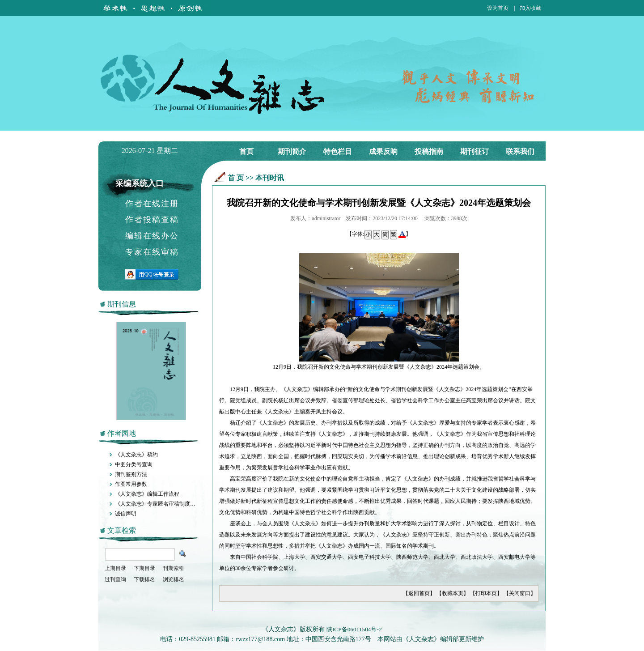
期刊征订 (475, 151)
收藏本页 (453, 593)
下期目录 (144, 568)
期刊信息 (122, 304)
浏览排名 (174, 579)
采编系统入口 (140, 183)
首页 (246, 151)
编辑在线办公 (152, 236)
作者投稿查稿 (152, 220)
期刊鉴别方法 (131, 474)
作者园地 (122, 433)
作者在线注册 (152, 204)
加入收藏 (530, 8)
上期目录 (115, 568)
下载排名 (144, 579)
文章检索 (122, 530)
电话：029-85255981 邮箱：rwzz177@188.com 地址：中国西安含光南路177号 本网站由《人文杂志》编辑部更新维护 (322, 639)
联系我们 (520, 151)
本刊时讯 (270, 178)
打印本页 (486, 593)
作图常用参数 (131, 484)
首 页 (236, 178)
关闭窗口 (520, 593)
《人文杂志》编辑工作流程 (147, 494)
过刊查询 (115, 579)
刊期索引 (174, 568)
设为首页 (498, 8)
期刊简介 (292, 151)
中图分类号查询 (134, 464)
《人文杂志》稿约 (136, 455)
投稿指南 (429, 151)
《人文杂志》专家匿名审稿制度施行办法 (163, 504)
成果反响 (383, 151)
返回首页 (419, 593)
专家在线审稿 (152, 252)
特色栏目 (338, 151)
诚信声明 (126, 514)
